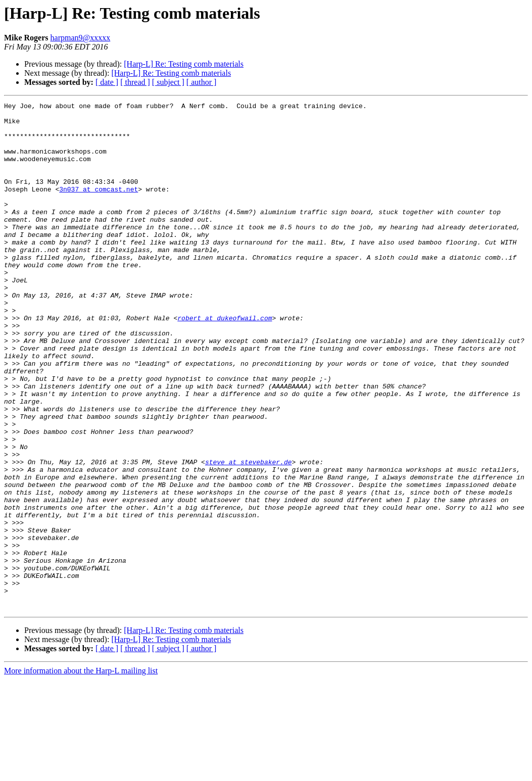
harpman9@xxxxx (81, 38)
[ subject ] (168, 82)
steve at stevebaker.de (249, 534)
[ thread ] (135, 82)
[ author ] (202, 82)
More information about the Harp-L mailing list (81, 772)
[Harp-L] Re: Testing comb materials (184, 64)
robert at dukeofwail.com (225, 362)
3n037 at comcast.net (99, 207)
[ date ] (107, 82)
